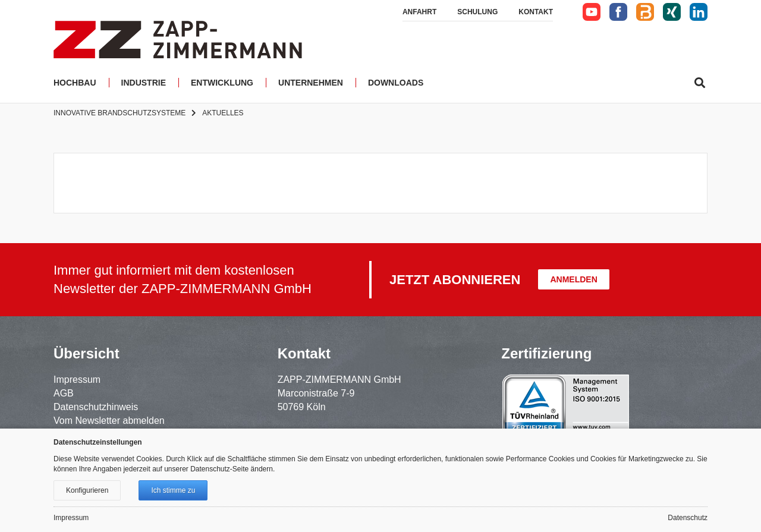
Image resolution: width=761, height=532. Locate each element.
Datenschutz (688, 518)
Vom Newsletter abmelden (109, 421)
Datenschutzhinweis (96, 407)
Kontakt (536, 12)
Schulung (477, 12)
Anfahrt (419, 12)
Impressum (77, 380)
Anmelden (573, 279)
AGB (64, 393)
